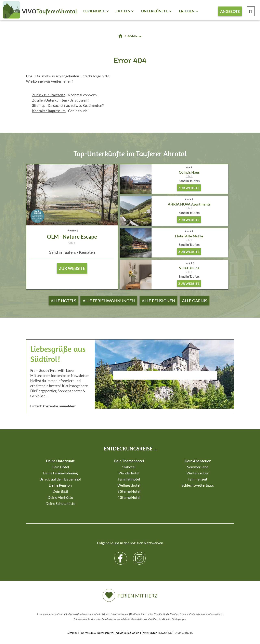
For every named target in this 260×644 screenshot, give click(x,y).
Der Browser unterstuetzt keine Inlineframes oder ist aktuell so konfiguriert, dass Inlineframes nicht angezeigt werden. (165, 386)
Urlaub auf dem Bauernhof (60, 479)
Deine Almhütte (60, 497)
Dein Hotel (60, 467)
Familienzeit (198, 479)
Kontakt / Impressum (49, 111)
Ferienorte (94, 11)
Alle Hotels (63, 301)
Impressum (87, 633)
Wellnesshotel (129, 485)
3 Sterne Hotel (129, 491)
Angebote (230, 11)
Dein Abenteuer (198, 461)
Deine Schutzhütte (60, 503)
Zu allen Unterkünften (50, 100)
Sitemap (39, 105)
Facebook (121, 555)
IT (251, 11)
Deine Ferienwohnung (60, 473)
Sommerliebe (198, 467)
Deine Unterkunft (60, 461)
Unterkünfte (154, 11)
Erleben (187, 11)
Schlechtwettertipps (198, 485)
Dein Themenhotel (129, 461)
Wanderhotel (129, 473)
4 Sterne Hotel (129, 497)
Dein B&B (60, 491)
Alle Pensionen (158, 301)
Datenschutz (105, 633)
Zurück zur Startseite (49, 95)
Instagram (139, 555)
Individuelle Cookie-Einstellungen (136, 633)
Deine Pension (60, 485)
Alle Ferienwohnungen (109, 301)
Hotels (123, 11)
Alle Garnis (195, 301)
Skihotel (129, 467)
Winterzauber (198, 473)
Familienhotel (129, 479)
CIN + (72, 243)
